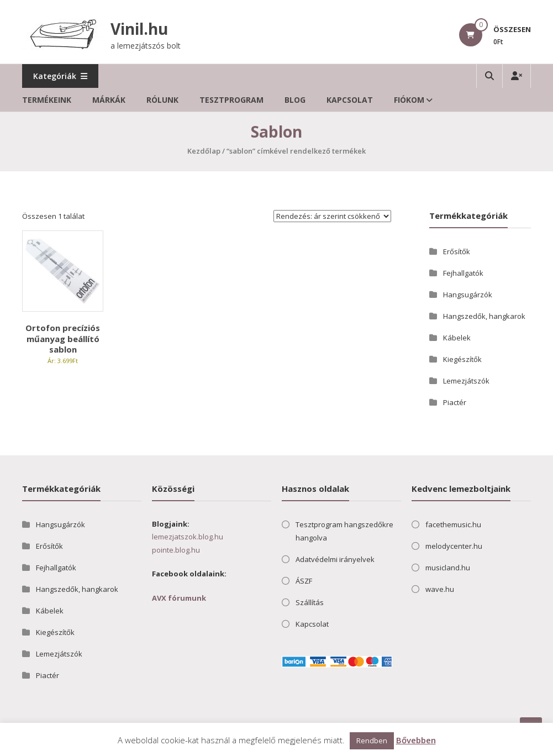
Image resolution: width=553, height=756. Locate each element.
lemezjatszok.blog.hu (188, 537)
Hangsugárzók (468, 295)
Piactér (455, 402)
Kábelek (457, 338)
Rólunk (162, 100)
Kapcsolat (350, 100)
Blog (295, 100)
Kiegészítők (462, 359)
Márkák (109, 100)
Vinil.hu (139, 29)
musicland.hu (448, 568)
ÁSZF (304, 581)
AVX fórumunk (179, 598)
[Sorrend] (332, 216)
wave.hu (440, 589)
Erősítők (457, 251)
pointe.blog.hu (176, 550)
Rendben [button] (372, 741)
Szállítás (310, 602)
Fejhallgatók (463, 273)
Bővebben (416, 740)
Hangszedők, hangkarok (484, 316)
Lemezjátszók (466, 381)
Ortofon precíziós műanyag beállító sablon (63, 338)
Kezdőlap (204, 151)
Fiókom (409, 100)
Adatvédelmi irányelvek (335, 559)
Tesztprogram (231, 100)
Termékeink (47, 100)
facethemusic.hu (453, 524)
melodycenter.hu (454, 546)
